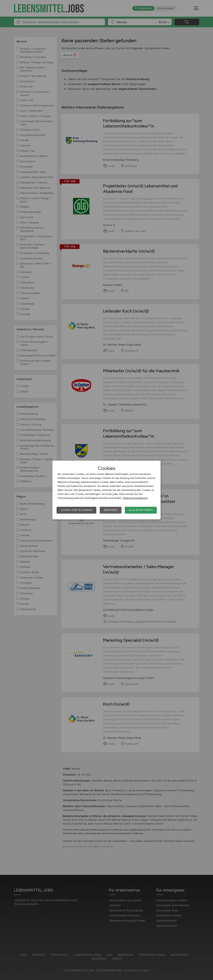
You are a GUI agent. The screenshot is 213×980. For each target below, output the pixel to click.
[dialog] (106, 490)
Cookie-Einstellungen (76, 510)
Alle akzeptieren (141, 510)
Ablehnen (111, 510)
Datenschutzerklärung (135, 498)
